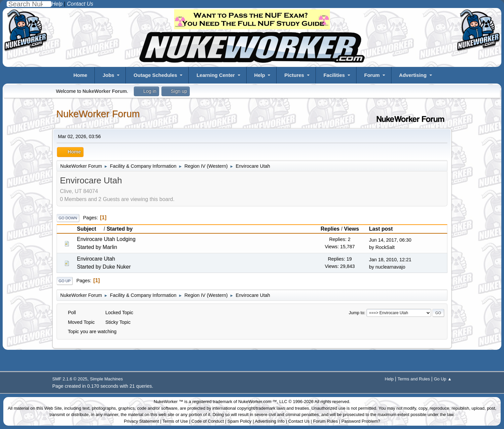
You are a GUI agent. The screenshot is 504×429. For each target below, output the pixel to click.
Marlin (110, 247)
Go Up (65, 281)
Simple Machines (106, 379)
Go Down (68, 218)
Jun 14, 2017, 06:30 (390, 240)
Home (80, 75)
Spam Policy (239, 421)
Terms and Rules (414, 379)
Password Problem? (361, 421)
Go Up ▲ (443, 379)
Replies (330, 229)
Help (260, 75)
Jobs (108, 75)
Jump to (357, 313)
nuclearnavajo (390, 267)
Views (351, 229)
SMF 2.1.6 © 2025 (70, 379)
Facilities (334, 75)
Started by (120, 229)
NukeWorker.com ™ (258, 402)
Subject (90, 229)
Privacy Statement (141, 421)
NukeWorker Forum (98, 114)
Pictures (294, 75)
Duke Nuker (117, 267)
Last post (381, 229)
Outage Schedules (155, 75)
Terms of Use (175, 421)
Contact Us (299, 421)
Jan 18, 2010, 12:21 (390, 260)
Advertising (413, 75)
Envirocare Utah (96, 259)
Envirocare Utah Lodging (106, 239)
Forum (372, 75)
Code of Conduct (208, 421)
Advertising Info (270, 421)
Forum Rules (326, 421)
